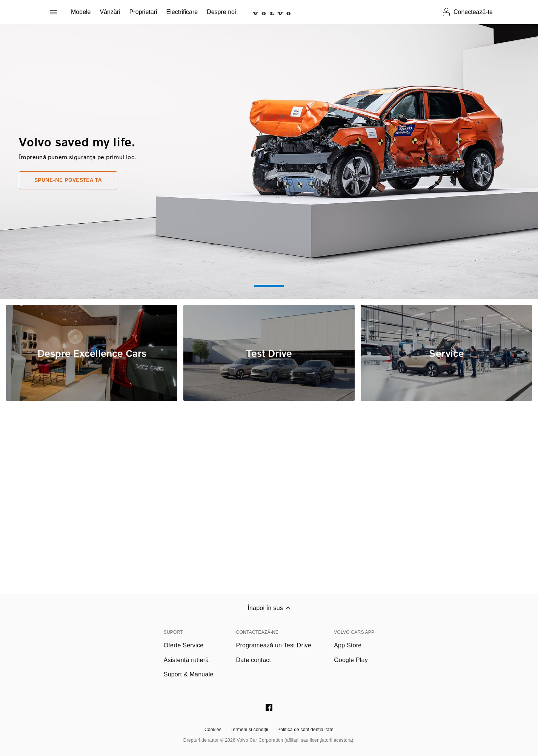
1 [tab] (269, 286)
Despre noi (221, 12)
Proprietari (143, 12)
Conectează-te (473, 12)
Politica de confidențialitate (305, 730)
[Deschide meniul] (54, 12)
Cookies (213, 730)
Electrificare (182, 12)
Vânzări (110, 12)
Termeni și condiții (249, 730)
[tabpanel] (269, 161)
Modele (81, 12)
